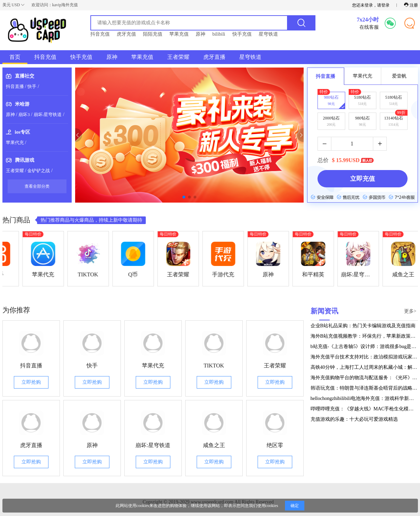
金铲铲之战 (39, 171)
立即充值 (363, 179)
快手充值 (242, 34)
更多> (410, 311)
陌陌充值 (153, 34)
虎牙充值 (126, 34)
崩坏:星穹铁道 (48, 114)
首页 (15, 57)
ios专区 (23, 132)
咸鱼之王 (214, 445)
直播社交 (25, 76)
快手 (32, 86)
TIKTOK (214, 366)
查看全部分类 (37, 186)
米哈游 (22, 104)
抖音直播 (15, 86)
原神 (200, 34)
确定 (295, 506)
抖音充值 (100, 34)
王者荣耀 (178, 57)
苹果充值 (179, 34)
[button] (75, 135)
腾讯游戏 (25, 160)
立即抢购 (31, 382)
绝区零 (275, 445)
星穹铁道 (268, 34)
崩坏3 (24, 114)
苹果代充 (15, 143)
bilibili (219, 34)
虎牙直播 (214, 57)
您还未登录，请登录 (371, 5)
